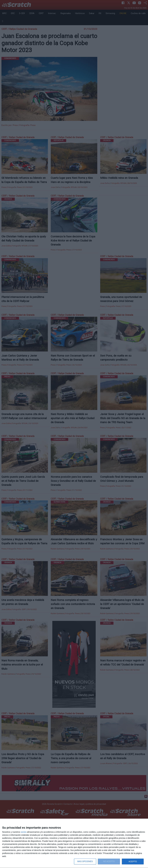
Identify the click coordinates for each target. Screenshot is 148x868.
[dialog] (74, 843)
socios (24, 832)
